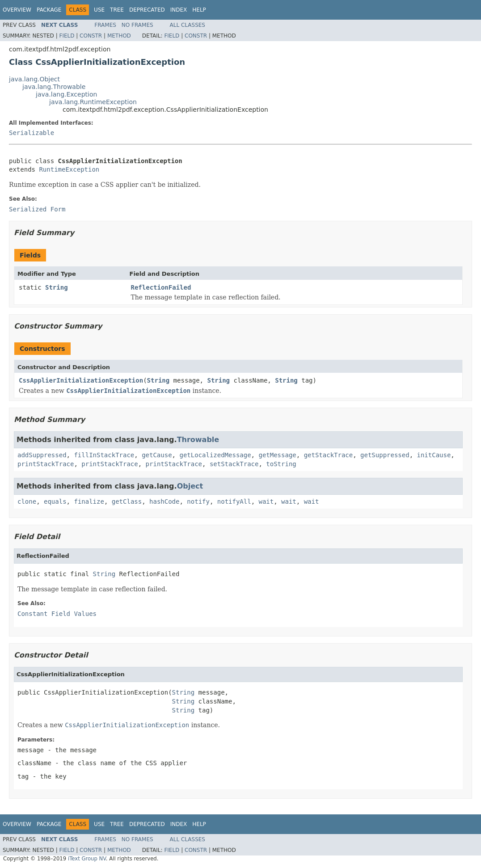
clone (27, 501)
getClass (127, 501)
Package (49, 10)
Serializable (32, 133)
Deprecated (147, 10)
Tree (117, 10)
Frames (105, 25)
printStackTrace (46, 464)
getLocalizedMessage (215, 455)
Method (119, 36)
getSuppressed (385, 455)
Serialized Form (37, 209)
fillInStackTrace (104, 455)
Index (179, 10)
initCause (434, 455)
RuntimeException (69, 169)
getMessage (277, 455)
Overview (17, 10)
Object (190, 486)
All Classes (188, 25)
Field (67, 36)
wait (266, 501)
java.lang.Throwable (54, 87)
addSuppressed (42, 455)
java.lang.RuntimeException (93, 102)
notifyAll (234, 501)
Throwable (198, 440)
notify (198, 501)
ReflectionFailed (161, 287)
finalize (89, 501)
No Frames (137, 25)
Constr (91, 36)
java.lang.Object (34, 79)
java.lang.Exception (66, 94)
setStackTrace (234, 464)
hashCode (164, 501)
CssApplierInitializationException (81, 380)
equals (55, 501)
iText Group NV (87, 859)
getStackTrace (329, 455)
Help (199, 10)
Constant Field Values (57, 614)
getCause (157, 455)
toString (281, 464)
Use (99, 10)
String (57, 287)
